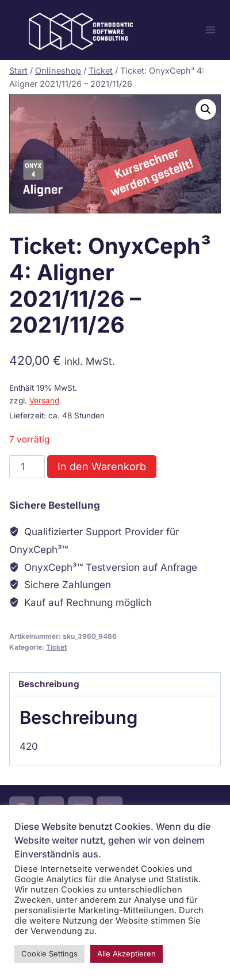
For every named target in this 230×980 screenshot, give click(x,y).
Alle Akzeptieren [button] (126, 954)
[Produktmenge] (27, 467)
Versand (44, 401)
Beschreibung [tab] (49, 684)
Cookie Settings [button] (49, 954)
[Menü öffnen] (210, 30)
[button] (206, 109)
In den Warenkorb (102, 466)
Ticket (56, 647)
